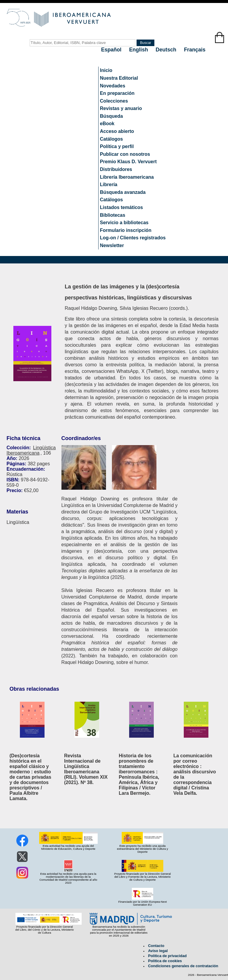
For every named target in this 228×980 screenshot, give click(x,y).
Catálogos (111, 139)
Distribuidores (116, 169)
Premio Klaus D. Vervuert (128, 162)
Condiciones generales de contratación (183, 966)
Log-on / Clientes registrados (133, 238)
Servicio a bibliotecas (124, 223)
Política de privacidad (167, 956)
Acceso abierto (117, 131)
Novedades (113, 86)
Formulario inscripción (126, 230)
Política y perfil (117, 146)
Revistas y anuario (121, 108)
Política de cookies (165, 961)
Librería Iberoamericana (127, 177)
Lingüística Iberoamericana (31, 450)
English (139, 50)
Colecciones (114, 101)
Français (195, 50)
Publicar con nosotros (125, 154)
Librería (109, 184)
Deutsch (167, 50)
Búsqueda (111, 116)
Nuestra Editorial (119, 78)
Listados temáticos (122, 207)
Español (112, 50)
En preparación (117, 93)
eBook (107, 124)
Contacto (156, 946)
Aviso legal (158, 951)
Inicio (106, 70)
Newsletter (112, 245)
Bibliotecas (113, 215)
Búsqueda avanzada (123, 192)
